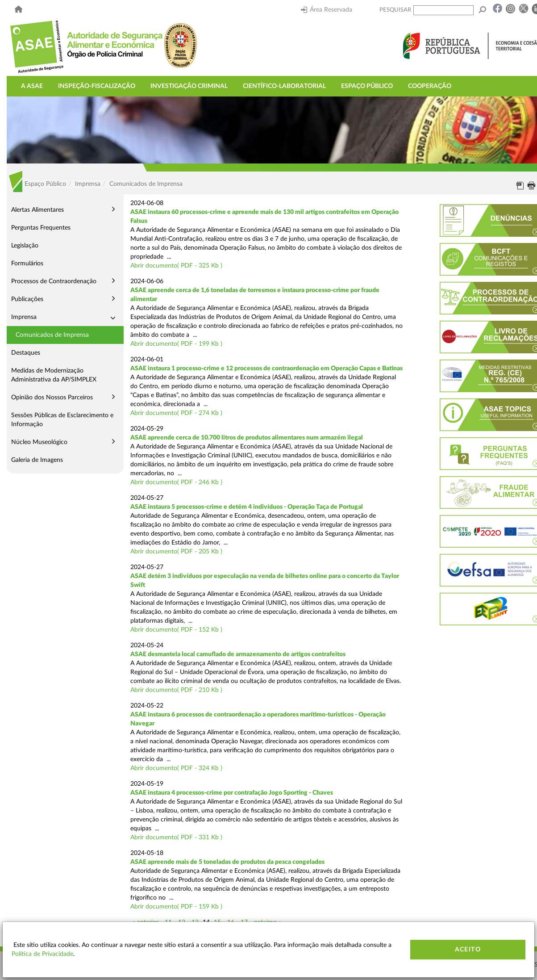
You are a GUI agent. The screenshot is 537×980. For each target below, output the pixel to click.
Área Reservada (327, 10)
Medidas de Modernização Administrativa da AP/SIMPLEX (54, 375)
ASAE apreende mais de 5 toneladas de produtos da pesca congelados (227, 862)
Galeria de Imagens (37, 460)
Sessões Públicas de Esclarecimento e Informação (62, 420)
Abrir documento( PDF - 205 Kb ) (176, 552)
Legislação (25, 246)
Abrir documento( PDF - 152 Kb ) (176, 630)
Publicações (27, 299)
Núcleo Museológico (39, 442)
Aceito (468, 950)
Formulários (27, 264)
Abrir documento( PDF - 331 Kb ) (176, 838)
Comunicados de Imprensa (52, 335)
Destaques (26, 353)
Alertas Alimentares (37, 210)
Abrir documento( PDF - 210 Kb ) (176, 690)
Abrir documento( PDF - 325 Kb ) (176, 266)
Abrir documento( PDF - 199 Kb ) (176, 344)
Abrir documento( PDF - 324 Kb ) (176, 768)
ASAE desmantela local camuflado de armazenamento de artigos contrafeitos (238, 654)
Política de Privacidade (42, 954)
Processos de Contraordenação (54, 281)
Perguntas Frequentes (41, 228)
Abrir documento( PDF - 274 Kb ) (176, 413)
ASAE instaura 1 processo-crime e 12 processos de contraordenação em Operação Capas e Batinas (266, 369)
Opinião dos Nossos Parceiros (52, 398)
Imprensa (24, 317)
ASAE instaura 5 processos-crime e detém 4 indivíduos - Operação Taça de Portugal (247, 507)
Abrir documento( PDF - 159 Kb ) (176, 907)
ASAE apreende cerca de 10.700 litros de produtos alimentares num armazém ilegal (247, 438)
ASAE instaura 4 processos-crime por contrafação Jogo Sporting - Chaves (232, 793)
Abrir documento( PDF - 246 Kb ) (176, 482)
